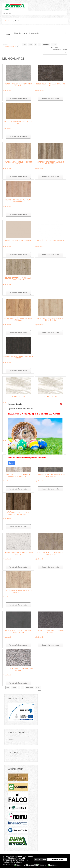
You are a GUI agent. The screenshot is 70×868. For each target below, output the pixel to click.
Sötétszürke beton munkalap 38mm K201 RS (18, 632)
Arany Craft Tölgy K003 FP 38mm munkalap (18, 319)
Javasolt (32, 865)
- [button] (24, 862)
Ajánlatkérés (7, 90)
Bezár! (11, 463)
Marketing (54, 865)
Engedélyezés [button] (58, 859)
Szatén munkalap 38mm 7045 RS (18, 240)
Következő (46, 44)
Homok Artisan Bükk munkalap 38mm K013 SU (50, 319)
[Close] (61, 404)
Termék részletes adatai (18, 98)
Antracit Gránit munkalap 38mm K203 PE (50, 632)
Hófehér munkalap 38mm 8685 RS (50, 240)
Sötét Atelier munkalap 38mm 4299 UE (50, 85)
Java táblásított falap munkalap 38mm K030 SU (50, 475)
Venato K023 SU (50, 396)
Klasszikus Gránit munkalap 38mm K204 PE (18, 669)
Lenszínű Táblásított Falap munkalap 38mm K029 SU (18, 475)
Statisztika (42, 865)
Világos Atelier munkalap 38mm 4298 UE (18, 85)
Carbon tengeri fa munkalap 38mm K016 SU (18, 357)
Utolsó (54, 44)
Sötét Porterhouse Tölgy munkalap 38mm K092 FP (18, 513)
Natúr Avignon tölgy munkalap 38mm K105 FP (50, 553)
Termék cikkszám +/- (10, 47)
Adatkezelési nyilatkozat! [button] (13, 862)
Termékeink (9, 21)
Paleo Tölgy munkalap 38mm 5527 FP (18, 123)
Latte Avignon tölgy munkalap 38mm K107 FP (18, 591)
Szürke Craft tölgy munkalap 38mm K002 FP (18, 279)
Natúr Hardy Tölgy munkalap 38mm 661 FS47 (18, 201)
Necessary (21, 865)
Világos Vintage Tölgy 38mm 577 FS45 (18, 163)
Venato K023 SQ (18, 396)
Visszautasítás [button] (41, 859)
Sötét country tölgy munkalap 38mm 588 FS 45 (50, 163)
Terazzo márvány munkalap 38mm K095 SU (18, 553)
